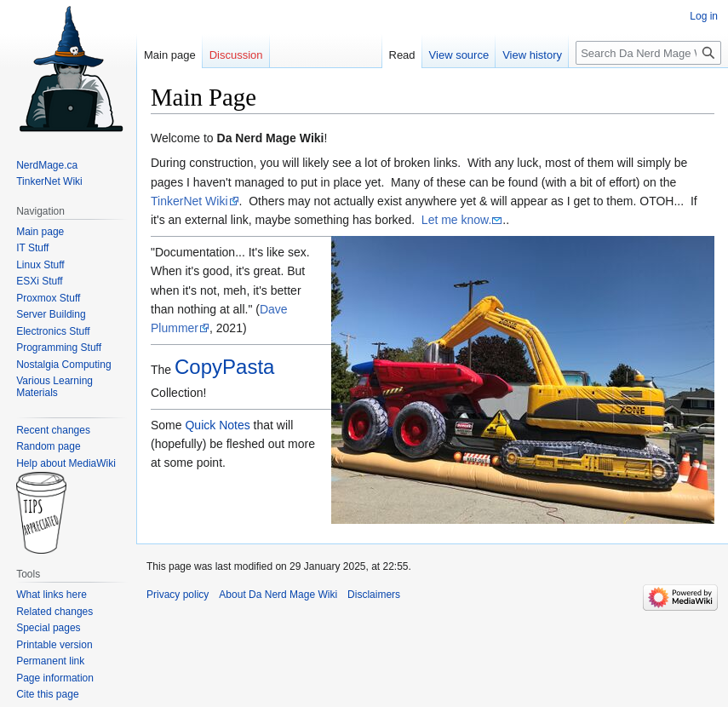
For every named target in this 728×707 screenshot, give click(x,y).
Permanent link (50, 661)
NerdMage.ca (47, 165)
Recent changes (53, 430)
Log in (704, 16)
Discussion (236, 55)
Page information (55, 678)
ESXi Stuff (39, 281)
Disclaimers (374, 595)
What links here (52, 595)
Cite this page (47, 694)
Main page (170, 55)
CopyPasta (224, 367)
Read (402, 55)
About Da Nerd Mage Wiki (278, 595)
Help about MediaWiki (66, 463)
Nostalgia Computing (63, 365)
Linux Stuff (40, 265)
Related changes (54, 612)
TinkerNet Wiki (189, 201)
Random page (48, 446)
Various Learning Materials (54, 387)
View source (459, 55)
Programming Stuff (59, 348)
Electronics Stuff (53, 331)
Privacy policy (178, 595)
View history (532, 55)
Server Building (51, 314)
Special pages (48, 628)
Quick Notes (217, 425)
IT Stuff (32, 248)
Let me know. (457, 220)
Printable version (54, 645)
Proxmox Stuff (48, 298)
